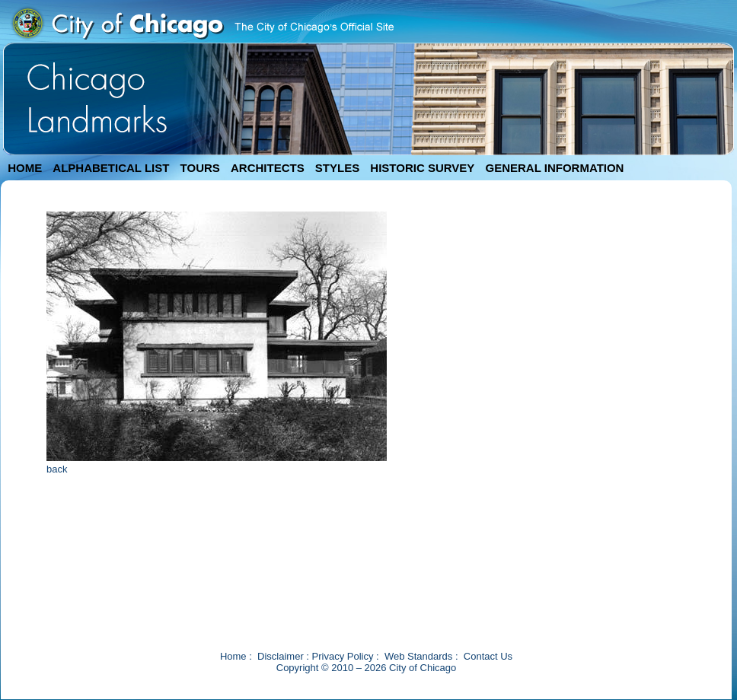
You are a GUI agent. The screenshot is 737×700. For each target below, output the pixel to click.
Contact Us (488, 656)
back (57, 469)
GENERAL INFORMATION (555, 168)
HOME (25, 168)
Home (233, 656)
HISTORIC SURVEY (422, 168)
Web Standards (418, 656)
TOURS (200, 168)
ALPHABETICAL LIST (111, 168)
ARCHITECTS (268, 168)
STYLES (337, 168)
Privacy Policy (343, 656)
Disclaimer (281, 656)
